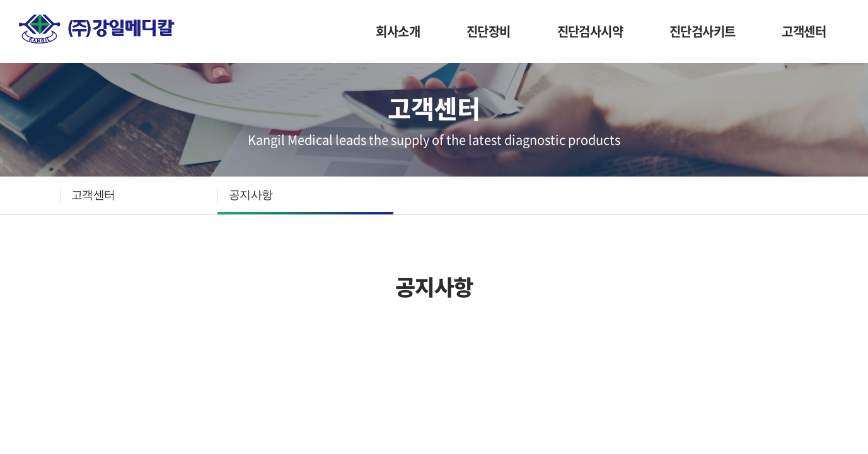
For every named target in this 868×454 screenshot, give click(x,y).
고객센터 (804, 31)
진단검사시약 (590, 31)
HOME (39, 195)
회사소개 (398, 31)
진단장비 (489, 31)
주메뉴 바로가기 (0, 0)
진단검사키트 (702, 31)
